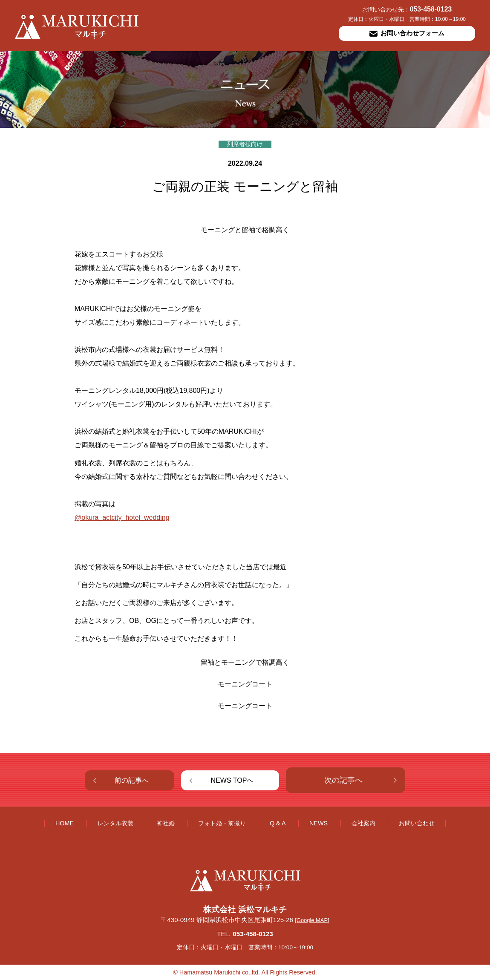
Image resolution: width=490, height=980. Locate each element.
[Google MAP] (312, 920)
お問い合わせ (417, 823)
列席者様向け (245, 144)
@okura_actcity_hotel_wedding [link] (122, 517)
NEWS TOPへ (232, 780)
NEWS (318, 823)
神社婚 (166, 823)
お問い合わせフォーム (407, 33)
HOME (65, 823)
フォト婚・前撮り (222, 823)
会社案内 (363, 823)
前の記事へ (132, 780)
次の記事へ (343, 780)
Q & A (278, 823)
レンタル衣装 (115, 823)
